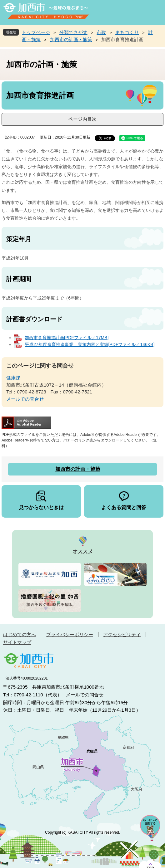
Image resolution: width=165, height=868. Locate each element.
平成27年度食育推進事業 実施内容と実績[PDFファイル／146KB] (90, 344)
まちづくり (127, 32)
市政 (101, 32)
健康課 (13, 378)
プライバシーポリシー (70, 634)
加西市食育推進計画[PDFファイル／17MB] (67, 338)
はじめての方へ (20, 634)
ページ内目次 (82, 119)
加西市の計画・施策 (71, 39)
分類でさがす (73, 32)
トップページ (36, 32)
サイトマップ (17, 642)
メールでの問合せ (25, 399)
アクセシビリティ (122, 634)
